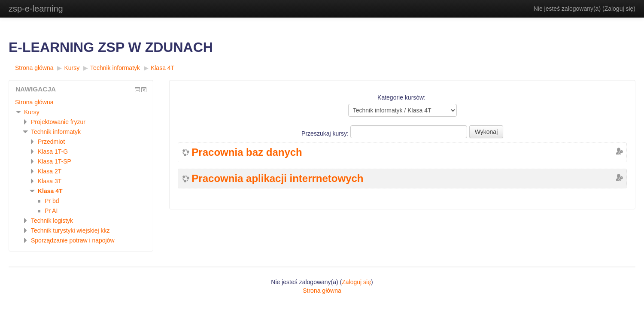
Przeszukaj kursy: (326, 133)
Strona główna (34, 68)
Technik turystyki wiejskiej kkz (70, 230)
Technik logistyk (52, 221)
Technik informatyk (115, 68)
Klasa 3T (50, 181)
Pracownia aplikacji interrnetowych (277, 179)
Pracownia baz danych (247, 152)
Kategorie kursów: (401, 97)
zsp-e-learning (36, 9)
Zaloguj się (619, 9)
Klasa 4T (163, 68)
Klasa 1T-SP (55, 161)
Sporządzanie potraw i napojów (73, 240)
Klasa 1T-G (53, 151)
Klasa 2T (50, 171)
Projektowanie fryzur (58, 122)
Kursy (72, 68)
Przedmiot (51, 142)
